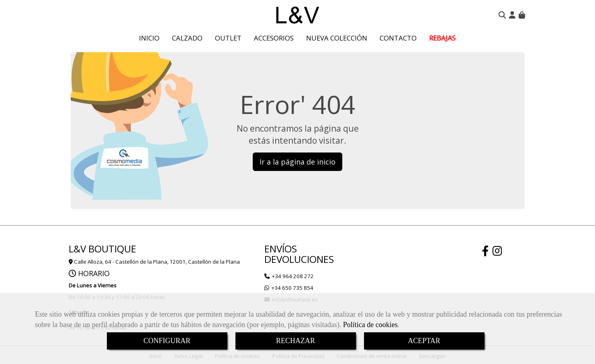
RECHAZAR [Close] (295, 341)
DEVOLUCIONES (299, 259)
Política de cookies (370, 325)
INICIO (149, 38)
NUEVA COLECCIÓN (337, 38)
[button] (512, 15)
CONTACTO (398, 38)
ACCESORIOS (274, 38)
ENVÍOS (281, 249)
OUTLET (228, 38)
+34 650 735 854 (292, 288)
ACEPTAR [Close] (424, 341)
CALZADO (187, 38)
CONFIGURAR (167, 341)
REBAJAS (442, 38)
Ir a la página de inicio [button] (297, 162)
